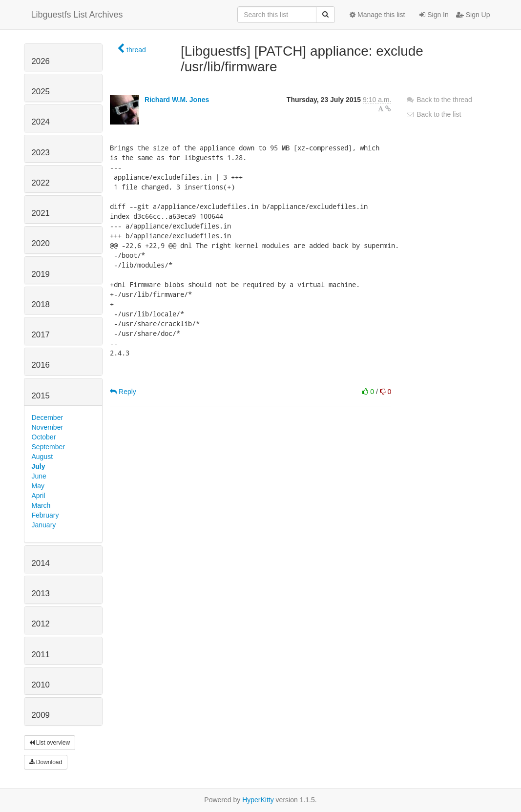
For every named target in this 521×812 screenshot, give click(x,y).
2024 (41, 122)
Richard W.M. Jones (177, 100)
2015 (41, 396)
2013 (41, 593)
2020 (41, 243)
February (45, 515)
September (48, 447)
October (44, 437)
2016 (41, 365)
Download (46, 762)
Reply (123, 392)
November (48, 427)
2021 (41, 213)
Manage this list (377, 15)
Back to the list (433, 114)
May (38, 486)
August (42, 457)
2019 (41, 274)
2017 (41, 335)
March (41, 505)
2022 (41, 183)
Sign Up (473, 15)
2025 (41, 92)
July (39, 466)
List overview (50, 743)
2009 (41, 715)
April (39, 496)
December (48, 417)
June (39, 476)
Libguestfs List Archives (77, 15)
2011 (41, 655)
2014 (41, 563)
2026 (41, 61)
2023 (41, 153)
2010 (41, 685)
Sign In (434, 15)
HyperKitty (258, 800)
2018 (41, 304)
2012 (41, 624)
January (44, 525)
